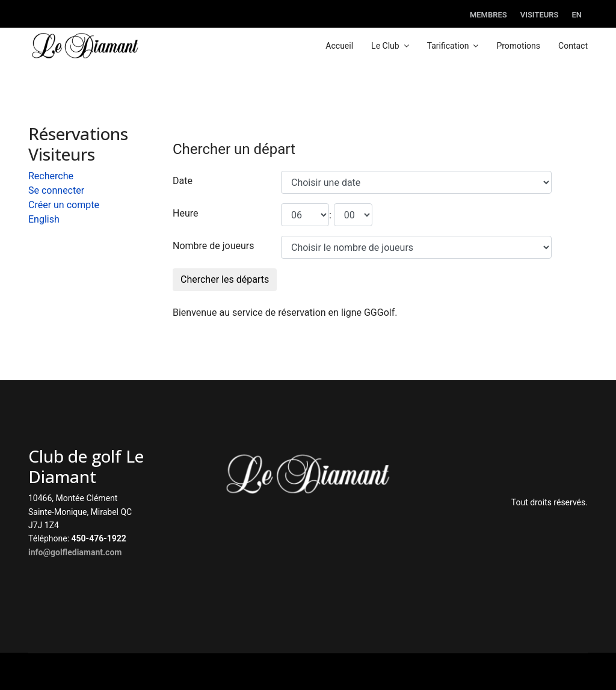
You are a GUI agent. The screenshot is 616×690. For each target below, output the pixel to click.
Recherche (51, 176)
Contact (573, 46)
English (44, 219)
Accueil (339, 46)
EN (577, 15)
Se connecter (56, 190)
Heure (185, 213)
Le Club (385, 46)
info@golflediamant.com (75, 552)
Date (183, 181)
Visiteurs (540, 15)
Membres (488, 15)
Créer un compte (64, 205)
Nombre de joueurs (214, 246)
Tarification (448, 46)
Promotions (518, 46)
